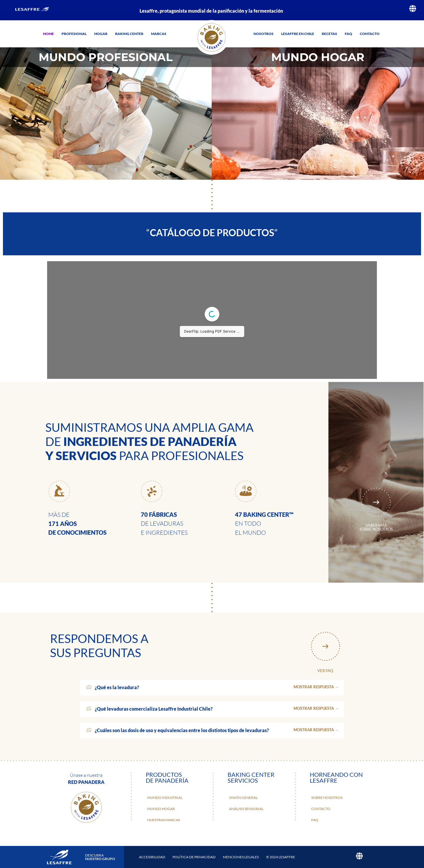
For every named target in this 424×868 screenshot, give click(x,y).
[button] (212, 688)
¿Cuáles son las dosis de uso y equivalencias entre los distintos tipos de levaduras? (182, 730)
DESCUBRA (100, 857)
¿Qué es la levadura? (117, 687)
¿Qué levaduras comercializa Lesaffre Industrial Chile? (154, 709)
